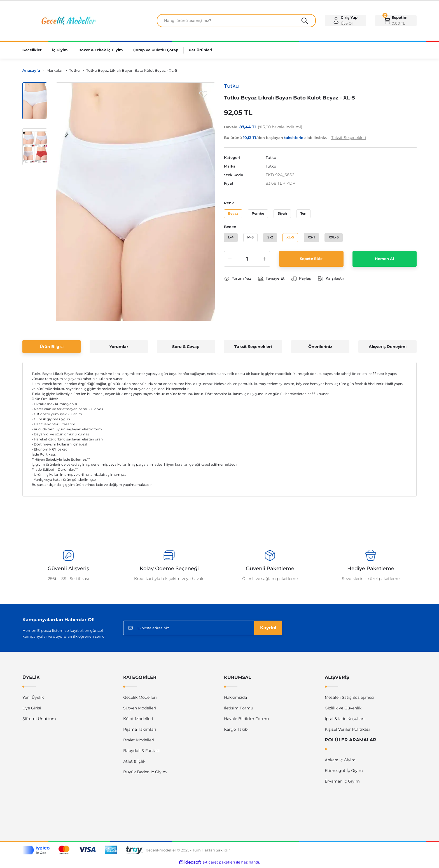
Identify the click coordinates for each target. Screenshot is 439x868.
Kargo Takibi (236, 731)
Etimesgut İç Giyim (344, 772)
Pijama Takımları (140, 731)
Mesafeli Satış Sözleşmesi (350, 699)
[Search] (236, 22)
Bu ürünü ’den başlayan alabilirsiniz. (295, 140)
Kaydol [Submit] (268, 630)
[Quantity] (247, 264)
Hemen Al (385, 264)
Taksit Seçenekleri (253, 349)
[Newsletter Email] (203, 630)
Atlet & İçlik (134, 763)
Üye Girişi (32, 710)
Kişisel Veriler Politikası (347, 731)
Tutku (271, 159)
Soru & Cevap (186, 349)
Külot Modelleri (138, 721)
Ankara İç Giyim (340, 762)
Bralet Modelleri (139, 742)
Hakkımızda (235, 699)
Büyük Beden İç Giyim (145, 774)
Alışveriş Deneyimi (388, 349)
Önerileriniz (320, 349)
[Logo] (68, 21)
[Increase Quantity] (264, 264)
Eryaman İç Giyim (342, 783)
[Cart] (396, 22)
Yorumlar (119, 349)
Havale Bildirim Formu (246, 721)
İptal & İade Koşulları (345, 721)
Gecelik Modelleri (140, 699)
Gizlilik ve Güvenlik (343, 710)
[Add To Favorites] (203, 96)
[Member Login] (345, 22)
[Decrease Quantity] (230, 264)
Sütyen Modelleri (140, 710)
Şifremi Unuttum (39, 721)
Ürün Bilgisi (52, 349)
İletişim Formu (239, 710)
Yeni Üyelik (33, 699)
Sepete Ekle (311, 264)
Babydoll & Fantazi (141, 753)
